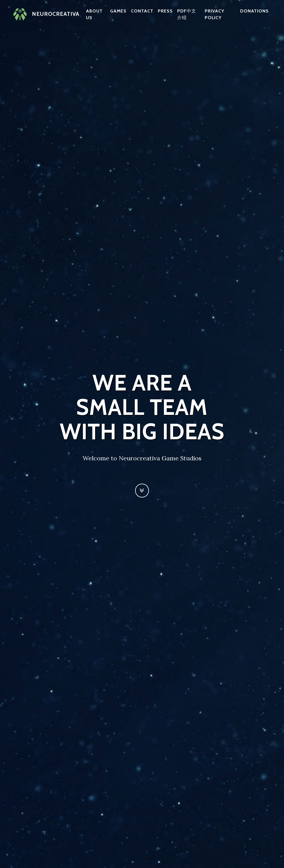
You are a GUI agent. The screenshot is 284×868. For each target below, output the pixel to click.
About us (94, 14)
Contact (142, 11)
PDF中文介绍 (187, 14)
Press (165, 11)
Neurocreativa (46, 14)
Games (118, 11)
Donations (254, 11)
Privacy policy (215, 14)
